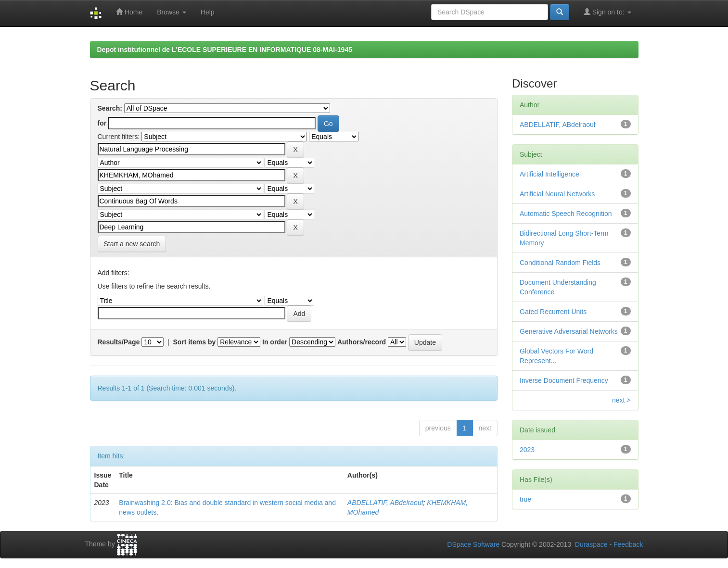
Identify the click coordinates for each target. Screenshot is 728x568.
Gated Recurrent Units (553, 312)
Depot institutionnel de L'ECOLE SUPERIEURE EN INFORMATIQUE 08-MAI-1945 (225, 50)
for (102, 123)
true (525, 499)
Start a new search (132, 244)
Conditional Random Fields (560, 263)
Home (129, 12)
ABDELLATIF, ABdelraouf (385, 503)
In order (275, 342)
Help (208, 12)
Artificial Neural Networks (557, 194)
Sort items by (195, 342)
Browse (172, 12)
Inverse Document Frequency (564, 380)
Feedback (628, 544)
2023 (527, 450)
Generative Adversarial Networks (569, 331)
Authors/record (362, 342)
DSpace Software (473, 544)
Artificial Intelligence (549, 174)
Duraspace (591, 544)
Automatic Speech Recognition (566, 214)
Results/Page (119, 342)
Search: (110, 108)
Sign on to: (607, 12)
